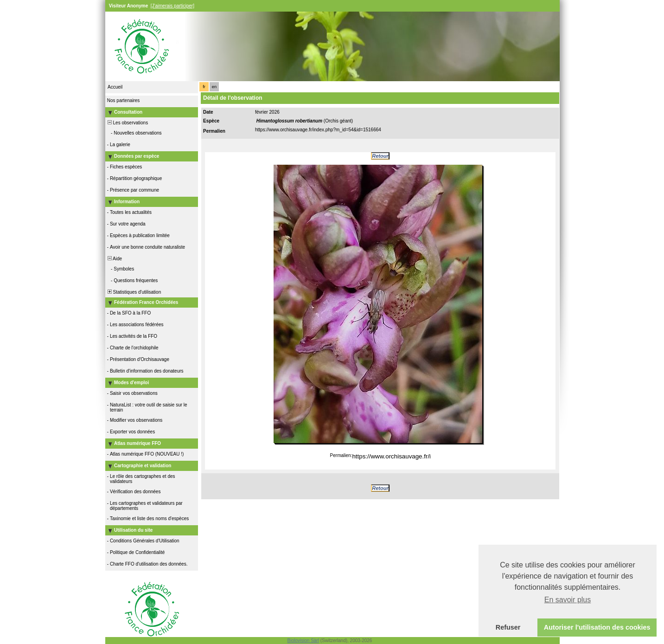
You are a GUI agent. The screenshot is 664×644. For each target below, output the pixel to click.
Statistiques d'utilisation (134, 292)
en (214, 87)
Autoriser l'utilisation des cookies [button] (597, 627)
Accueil (115, 87)
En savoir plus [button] (568, 600)
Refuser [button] (508, 627)
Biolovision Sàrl (303, 641)
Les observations (127, 123)
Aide (114, 259)
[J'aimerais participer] (172, 6)
